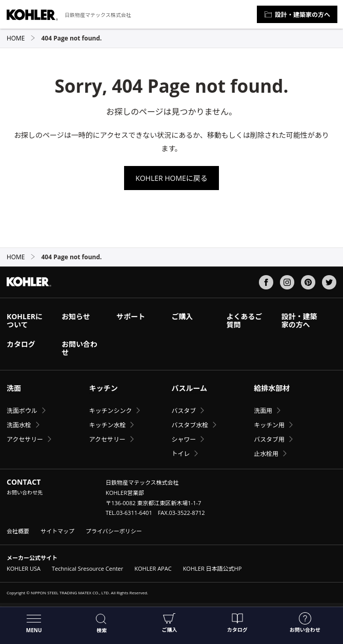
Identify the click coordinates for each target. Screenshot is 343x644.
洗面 (14, 388)
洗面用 (263, 411)
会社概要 (18, 531)
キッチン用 (269, 425)
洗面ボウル (22, 411)
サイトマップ (57, 531)
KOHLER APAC (153, 568)
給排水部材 (272, 388)
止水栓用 (266, 454)
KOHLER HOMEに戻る (171, 178)
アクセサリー (25, 439)
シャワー (184, 439)
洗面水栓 (19, 425)
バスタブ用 (269, 439)
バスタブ (184, 411)
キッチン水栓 (108, 425)
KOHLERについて (25, 320)
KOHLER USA (24, 568)
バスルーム (189, 388)
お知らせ (76, 316)
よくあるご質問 (245, 320)
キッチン (104, 388)
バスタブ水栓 (190, 425)
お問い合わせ (305, 623)
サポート (131, 316)
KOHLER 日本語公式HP (213, 568)
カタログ (237, 623)
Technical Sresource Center (87, 568)
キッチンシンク (111, 411)
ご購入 (169, 623)
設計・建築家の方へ (297, 15)
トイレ (180, 454)
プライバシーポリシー (114, 531)
